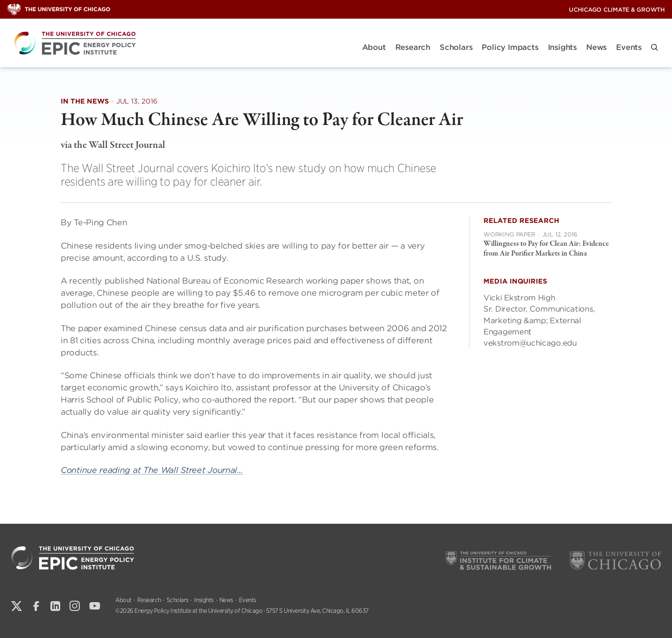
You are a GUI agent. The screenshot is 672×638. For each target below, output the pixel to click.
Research (413, 47)
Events (629, 47)
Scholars (456, 47)
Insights (562, 47)
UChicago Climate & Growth (617, 10)
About (374, 47)
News (596, 47)
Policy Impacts (510, 47)
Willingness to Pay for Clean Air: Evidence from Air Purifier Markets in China (546, 249)
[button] (654, 47)
